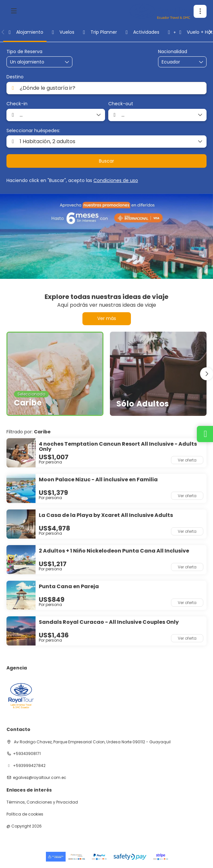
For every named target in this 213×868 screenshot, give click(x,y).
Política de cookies (25, 814)
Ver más (107, 318)
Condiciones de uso (116, 180)
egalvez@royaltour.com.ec (40, 778)
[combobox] (178, 62)
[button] (200, 11)
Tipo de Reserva (24, 52)
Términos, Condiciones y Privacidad (42, 802)
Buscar (106, 161)
